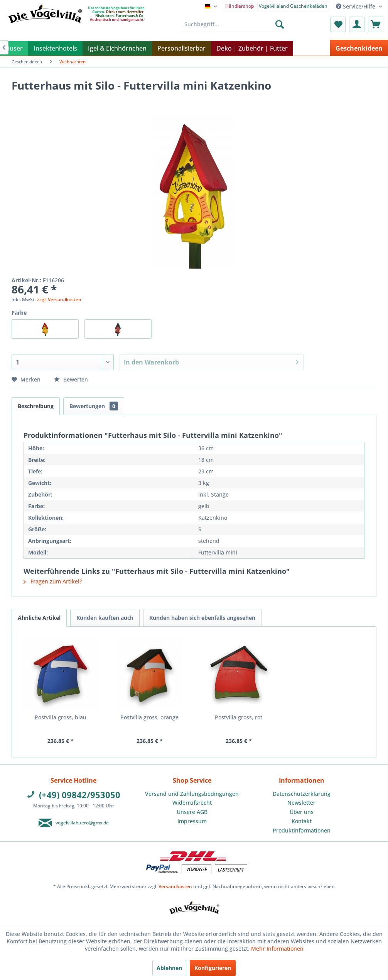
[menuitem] (240, 6)
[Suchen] (280, 24)
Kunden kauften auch (105, 618)
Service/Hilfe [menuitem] (356, 6)
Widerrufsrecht (192, 803)
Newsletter (301, 803)
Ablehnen (169, 968)
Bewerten (71, 379)
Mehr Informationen (277, 949)
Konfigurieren (213, 968)
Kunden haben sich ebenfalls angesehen (202, 618)
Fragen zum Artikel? (53, 581)
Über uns (302, 812)
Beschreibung (36, 406)
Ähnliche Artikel (39, 618)
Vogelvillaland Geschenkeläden (293, 6)
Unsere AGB (192, 812)
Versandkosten (175, 886)
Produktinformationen (302, 830)
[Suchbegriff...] (234, 24)
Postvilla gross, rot (239, 717)
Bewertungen (94, 406)
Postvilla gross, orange (149, 717)
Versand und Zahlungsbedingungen (192, 794)
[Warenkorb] (376, 24)
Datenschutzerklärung (302, 794)
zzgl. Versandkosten (59, 299)
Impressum (192, 821)
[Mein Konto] (357, 24)
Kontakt (302, 821)
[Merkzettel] (338, 24)
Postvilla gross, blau (61, 717)
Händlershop (240, 6)
